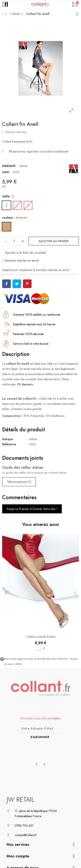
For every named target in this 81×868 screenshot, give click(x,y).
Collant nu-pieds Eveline (40, 637)
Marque (8, 439)
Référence (9, 444)
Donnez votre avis (14, 132)
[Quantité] (14, 241)
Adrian (23, 166)
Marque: (9, 166)
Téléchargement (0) (19, 482)
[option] (40, 68)
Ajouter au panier (54, 241)
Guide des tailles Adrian (23, 468)
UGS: (6, 172)
